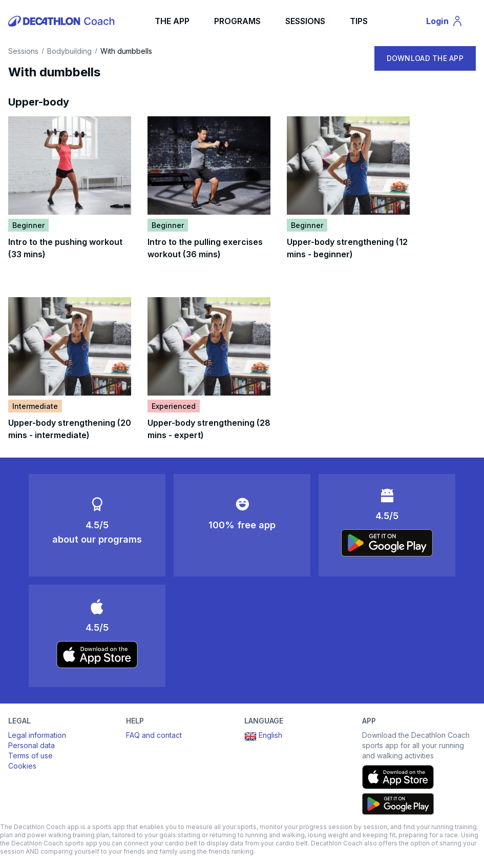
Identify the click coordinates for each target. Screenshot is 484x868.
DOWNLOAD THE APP (425, 58)
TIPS (359, 21)
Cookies (22, 766)
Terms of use (30, 756)
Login (449, 23)
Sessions (23, 51)
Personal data (31, 745)
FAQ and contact (154, 735)
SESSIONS (305, 21)
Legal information (37, 735)
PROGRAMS (237, 21)
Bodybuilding (69, 51)
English (263, 736)
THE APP (172, 21)
